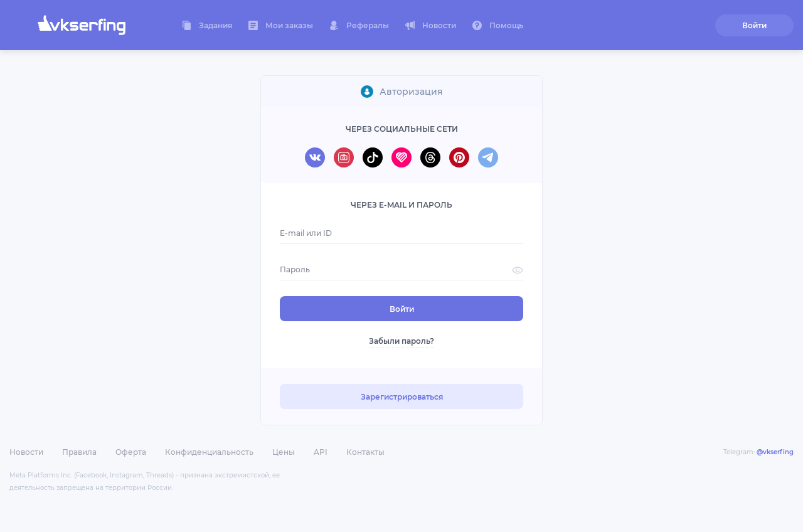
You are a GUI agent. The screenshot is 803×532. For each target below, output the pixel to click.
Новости (26, 452)
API (321, 452)
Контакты (365, 452)
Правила (79, 452)
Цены (284, 452)
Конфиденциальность (209, 452)
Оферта (131, 452)
